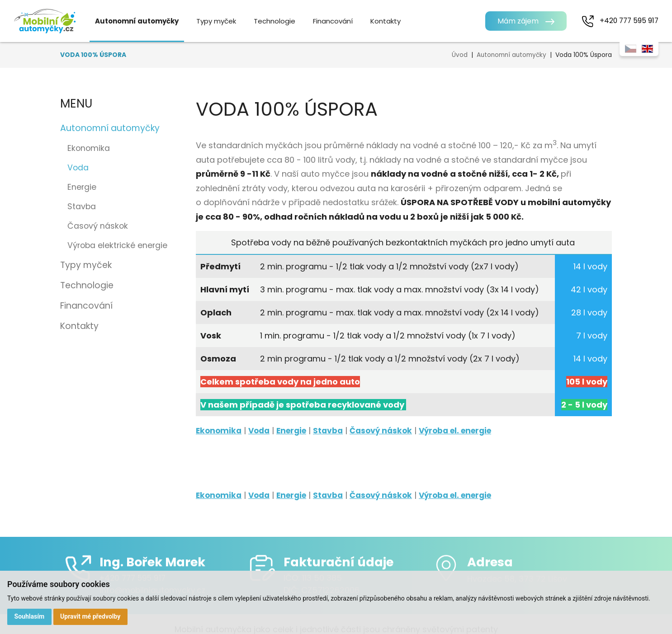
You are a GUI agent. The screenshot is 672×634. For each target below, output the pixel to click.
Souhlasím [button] (30, 616)
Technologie (282, 21)
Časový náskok (98, 226)
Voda (262, 430)
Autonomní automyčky (144, 21)
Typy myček (223, 21)
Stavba (82, 207)
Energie (82, 187)
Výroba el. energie (469, 430)
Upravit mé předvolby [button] (91, 616)
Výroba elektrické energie (117, 245)
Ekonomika (89, 148)
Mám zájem (516, 21)
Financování (340, 21)
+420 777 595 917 (628, 21)
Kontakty (393, 21)
